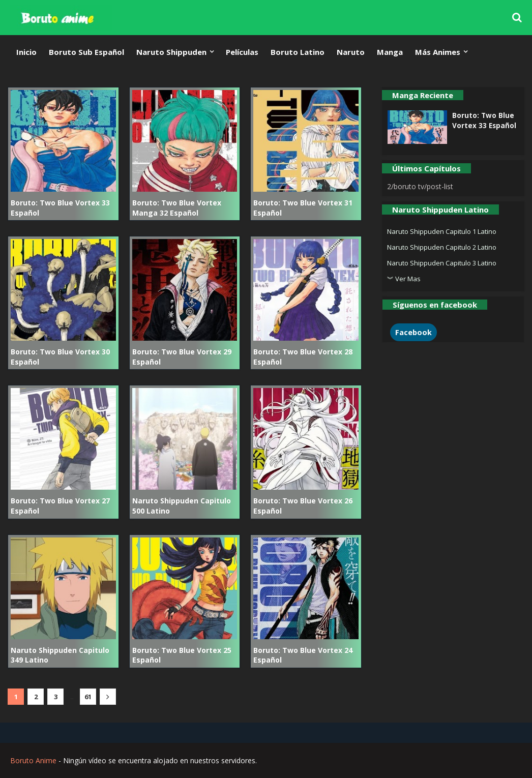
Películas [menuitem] (242, 52)
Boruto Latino (298, 52)
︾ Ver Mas (404, 279)
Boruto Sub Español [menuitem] (86, 52)
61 (88, 697)
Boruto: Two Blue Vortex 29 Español (182, 357)
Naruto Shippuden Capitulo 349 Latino (60, 655)
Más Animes (438, 52)
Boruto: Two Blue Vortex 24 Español (303, 655)
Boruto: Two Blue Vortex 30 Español (60, 357)
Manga (390, 52)
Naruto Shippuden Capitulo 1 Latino (442, 231)
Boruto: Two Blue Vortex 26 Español (303, 506)
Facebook (413, 332)
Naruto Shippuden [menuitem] (171, 52)
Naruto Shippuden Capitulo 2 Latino (442, 247)
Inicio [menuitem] (26, 52)
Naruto (351, 52)
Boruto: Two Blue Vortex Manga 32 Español (177, 208)
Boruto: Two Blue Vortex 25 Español (182, 655)
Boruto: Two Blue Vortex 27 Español (60, 506)
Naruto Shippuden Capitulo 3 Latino (442, 263)
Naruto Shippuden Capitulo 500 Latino (182, 506)
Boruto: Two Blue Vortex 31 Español (303, 208)
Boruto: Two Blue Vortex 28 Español (303, 357)
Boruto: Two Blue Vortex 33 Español (60, 208)
